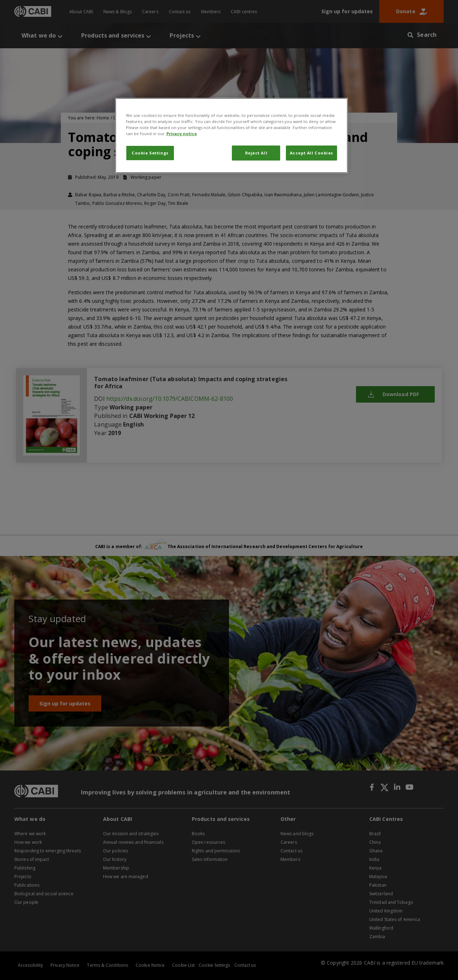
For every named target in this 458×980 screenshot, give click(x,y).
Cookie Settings (150, 153)
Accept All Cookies (311, 153)
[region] (232, 136)
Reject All (256, 153)
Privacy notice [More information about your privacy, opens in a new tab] (182, 134)
